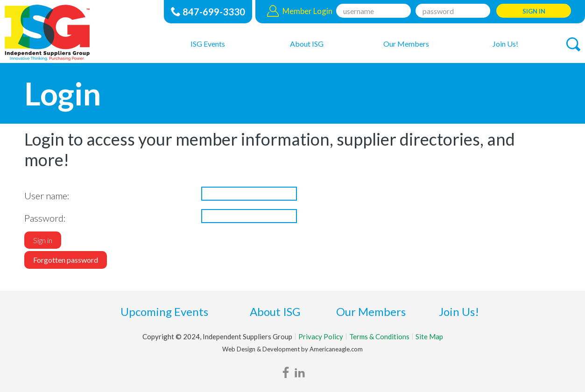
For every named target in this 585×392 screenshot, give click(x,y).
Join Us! (459, 311)
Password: (45, 218)
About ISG (275, 311)
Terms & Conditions (379, 336)
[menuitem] (208, 43)
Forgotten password (66, 260)
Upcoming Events (164, 311)
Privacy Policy (321, 336)
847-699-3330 (214, 12)
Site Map (429, 336)
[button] (573, 44)
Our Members (371, 311)
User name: (47, 196)
